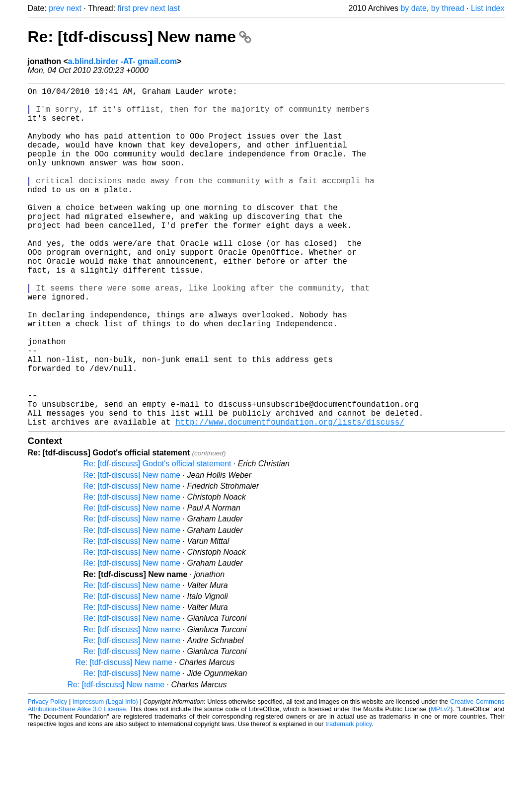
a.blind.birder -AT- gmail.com (122, 61)
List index (488, 8)
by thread (448, 8)
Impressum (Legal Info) (105, 777)
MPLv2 (441, 784)
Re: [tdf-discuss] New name (140, 37)
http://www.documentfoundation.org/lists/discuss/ (290, 497)
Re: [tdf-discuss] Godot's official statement (157, 539)
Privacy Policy (48, 777)
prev (56, 8)
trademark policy (348, 799)
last (174, 8)
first (124, 8)
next (74, 8)
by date (413, 8)
